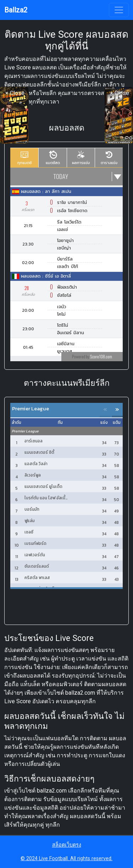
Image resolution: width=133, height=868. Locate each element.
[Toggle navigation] (119, 10)
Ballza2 (16, 10)
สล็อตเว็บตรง (67, 845)
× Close (15, 93)
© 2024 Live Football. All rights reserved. (66, 859)
